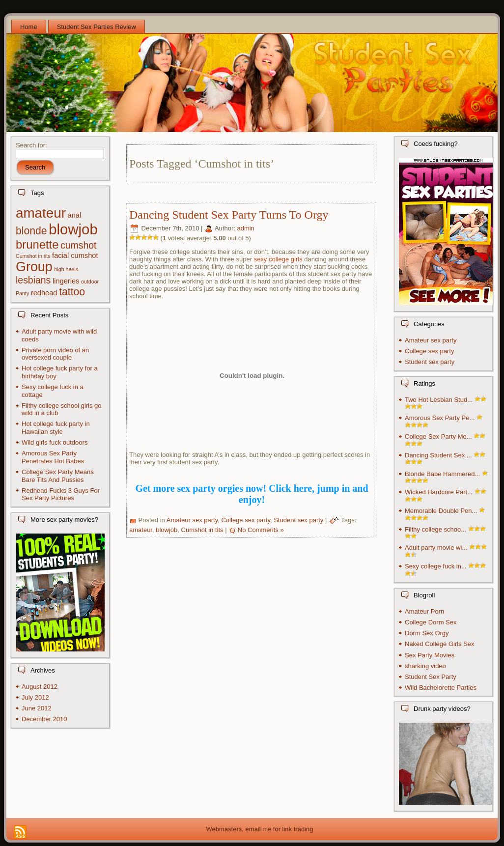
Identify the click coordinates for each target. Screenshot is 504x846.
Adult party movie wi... (436, 548)
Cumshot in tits (33, 256)
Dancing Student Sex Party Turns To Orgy (229, 215)
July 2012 (35, 697)
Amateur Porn (424, 611)
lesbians (33, 280)
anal (75, 215)
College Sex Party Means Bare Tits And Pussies (58, 476)
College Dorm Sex (431, 622)
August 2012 (40, 687)
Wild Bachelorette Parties (441, 688)
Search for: (31, 145)
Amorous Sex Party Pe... (440, 418)
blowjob (73, 229)
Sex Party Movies (430, 655)
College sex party (245, 521)
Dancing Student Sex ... (438, 455)
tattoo (72, 292)
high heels (66, 269)
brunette (37, 244)
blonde (31, 231)
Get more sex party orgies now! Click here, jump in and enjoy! (252, 494)
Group (34, 267)
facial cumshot (75, 255)
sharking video (425, 666)
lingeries (66, 281)
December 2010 (44, 719)
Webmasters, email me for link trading (260, 829)
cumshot (78, 245)
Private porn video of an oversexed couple (55, 354)
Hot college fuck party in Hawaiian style (56, 428)
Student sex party (298, 521)
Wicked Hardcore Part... (439, 492)
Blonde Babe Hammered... (442, 474)
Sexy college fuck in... (436, 566)
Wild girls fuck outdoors (55, 442)
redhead (44, 293)
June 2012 (37, 708)
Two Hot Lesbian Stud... (439, 400)
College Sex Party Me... (438, 437)
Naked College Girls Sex (440, 644)
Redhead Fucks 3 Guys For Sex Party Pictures (61, 494)
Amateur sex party (192, 521)
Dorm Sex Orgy (427, 633)
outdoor (90, 282)
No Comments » (261, 530)
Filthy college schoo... (435, 529)
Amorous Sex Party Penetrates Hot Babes (53, 457)
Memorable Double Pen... (441, 511)
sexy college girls (278, 259)
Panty (22, 293)
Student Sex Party (431, 677)
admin (245, 229)
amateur (41, 213)
